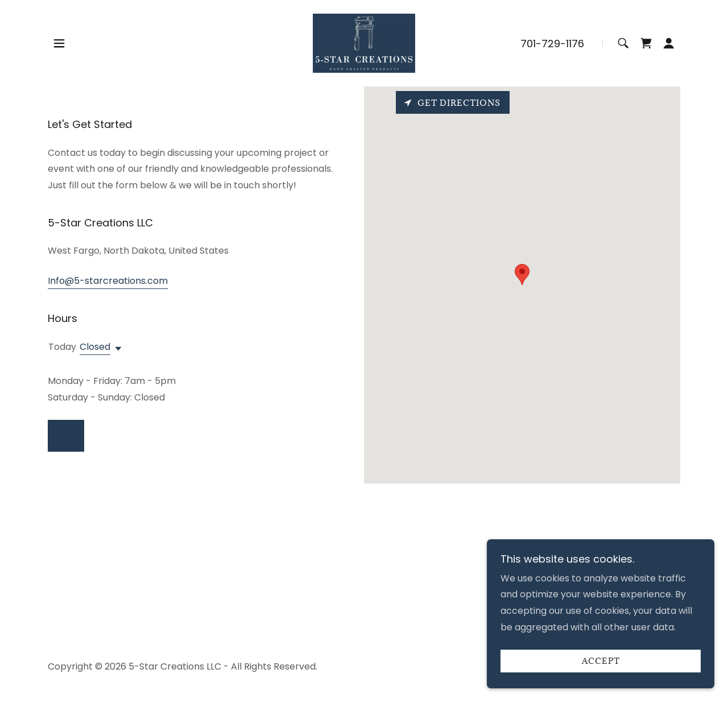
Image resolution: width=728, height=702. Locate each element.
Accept (601, 661)
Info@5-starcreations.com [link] (108, 281)
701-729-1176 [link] (552, 44)
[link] (364, 42)
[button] (59, 43)
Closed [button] (95, 347)
